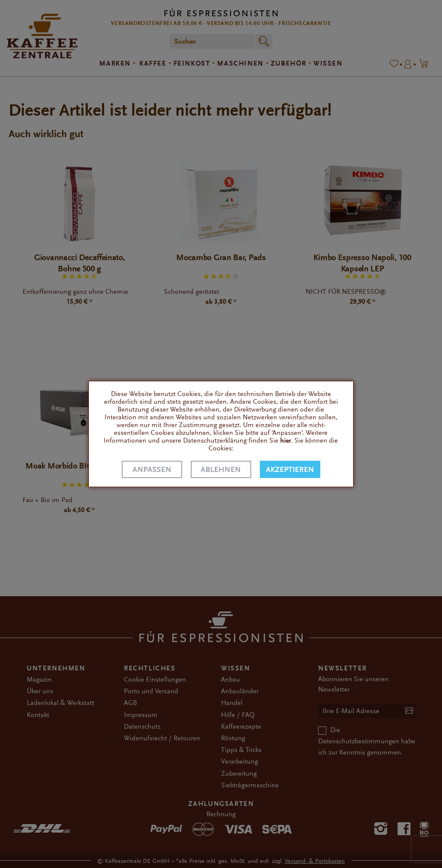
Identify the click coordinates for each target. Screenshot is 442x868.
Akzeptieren (290, 470)
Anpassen (152, 470)
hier (286, 440)
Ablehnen (221, 470)
